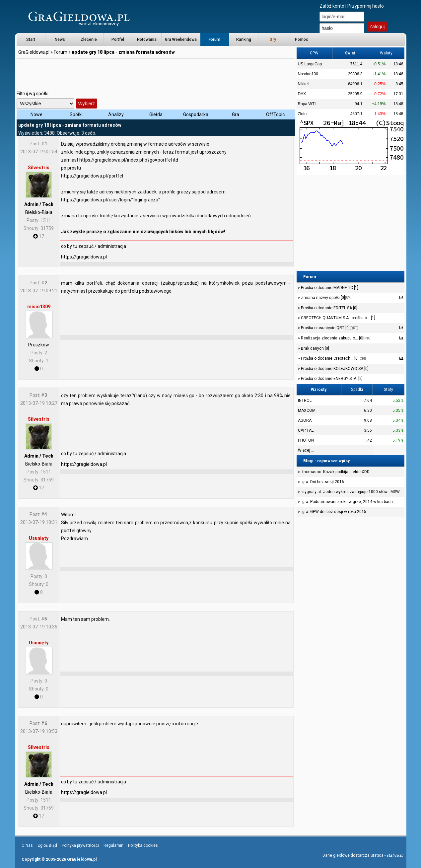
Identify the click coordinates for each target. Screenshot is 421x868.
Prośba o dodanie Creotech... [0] (333, 358)
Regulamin (113, 845)
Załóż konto (332, 6)
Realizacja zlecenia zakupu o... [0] (336, 338)
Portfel (118, 39)
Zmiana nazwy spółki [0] (326, 298)
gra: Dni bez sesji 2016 (323, 482)
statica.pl (395, 855)
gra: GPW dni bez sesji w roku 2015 (334, 512)
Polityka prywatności (80, 845)
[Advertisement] (156, 75)
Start (31, 39)
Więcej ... (306, 450)
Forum (214, 39)
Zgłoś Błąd (47, 845)
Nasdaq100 (308, 74)
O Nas (27, 845)
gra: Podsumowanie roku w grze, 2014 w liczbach (348, 502)
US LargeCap (310, 64)
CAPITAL (306, 430)
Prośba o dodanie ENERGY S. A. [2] (331, 379)
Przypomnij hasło (366, 6)
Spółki (76, 114)
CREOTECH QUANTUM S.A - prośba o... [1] (338, 318)
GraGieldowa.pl (34, 52)
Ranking (244, 39)
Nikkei (303, 84)
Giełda (156, 114)
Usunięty (39, 538)
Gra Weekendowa (181, 39)
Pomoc (302, 39)
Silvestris (39, 168)
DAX (302, 94)
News (60, 39)
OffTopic (275, 114)
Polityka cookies (143, 845)
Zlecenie (89, 39)
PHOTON (306, 440)
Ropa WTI (307, 104)
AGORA (305, 420)
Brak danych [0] (315, 348)
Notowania (147, 39)
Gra (236, 114)
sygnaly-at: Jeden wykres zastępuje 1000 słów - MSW (351, 492)
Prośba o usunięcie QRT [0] (329, 328)
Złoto (302, 114)
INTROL (305, 400)
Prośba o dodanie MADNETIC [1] (329, 288)
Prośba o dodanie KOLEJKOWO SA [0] (334, 369)
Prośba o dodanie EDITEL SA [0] (329, 308)
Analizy (116, 114)
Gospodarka (196, 114)
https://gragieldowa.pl (84, 257)
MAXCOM (307, 410)
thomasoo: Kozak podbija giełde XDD (336, 472)
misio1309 (39, 307)
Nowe (36, 114)
